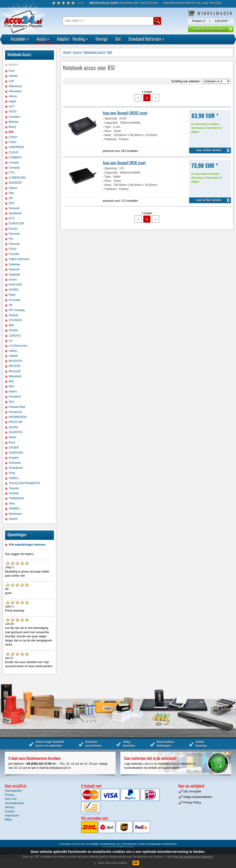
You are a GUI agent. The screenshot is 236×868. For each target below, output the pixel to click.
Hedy (12, 295)
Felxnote (14, 234)
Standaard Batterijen (146, 39)
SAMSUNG (16, 453)
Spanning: (111, 118)
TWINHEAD (16, 498)
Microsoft (15, 371)
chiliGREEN (16, 147)
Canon (13, 137)
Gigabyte (14, 274)
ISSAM (13, 330)
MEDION (14, 366)
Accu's (43, 39)
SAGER (14, 448)
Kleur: (108, 131)
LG (11, 341)
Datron (13, 188)
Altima (13, 96)
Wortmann (15, 514)
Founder (14, 254)
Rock (12, 443)
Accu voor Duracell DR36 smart (124, 163)
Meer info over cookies (113, 863)
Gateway (14, 264)
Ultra (12, 503)
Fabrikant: (111, 139)
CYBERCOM (17, 178)
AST (11, 106)
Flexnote (14, 244)
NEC (12, 386)
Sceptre (14, 458)
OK (136, 863)
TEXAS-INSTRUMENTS (24, 483)
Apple (12, 101)
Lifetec (13, 351)
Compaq (14, 168)
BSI (11, 132)
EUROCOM (16, 223)
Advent (13, 76)
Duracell (14, 208)
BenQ (12, 127)
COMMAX (15, 157)
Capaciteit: (111, 123)
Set (118, 39)
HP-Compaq (17, 310)
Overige (102, 39)
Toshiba (14, 493)
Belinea (13, 122)
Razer (13, 437)
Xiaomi (13, 519)
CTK (12, 173)
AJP (11, 81)
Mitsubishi (15, 376)
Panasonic (15, 412)
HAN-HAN (15, 285)
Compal (14, 163)
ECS (12, 218)
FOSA (13, 249)
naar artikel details (209, 150)
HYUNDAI (15, 320)
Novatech (15, 397)
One (11, 402)
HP (11, 305)
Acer (12, 71)
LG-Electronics (18, 346)
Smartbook (16, 468)
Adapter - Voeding (72, 39)
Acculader (20, 39)
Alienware (15, 91)
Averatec (14, 117)
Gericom (14, 269)
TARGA (13, 478)
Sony (12, 473)
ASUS (13, 111)
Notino (13, 392)
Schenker (15, 463)
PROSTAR (16, 422)
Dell (11, 193)
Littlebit (13, 356)
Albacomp (15, 86)
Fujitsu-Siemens (19, 259)
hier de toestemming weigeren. (194, 857)
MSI (11, 381)
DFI (11, 198)
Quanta (13, 427)
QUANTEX (16, 432)
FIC (11, 239)
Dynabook (15, 213)
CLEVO (14, 152)
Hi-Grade (15, 300)
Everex (13, 229)
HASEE (14, 290)
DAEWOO (15, 183)
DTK (12, 203)
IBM (11, 325)
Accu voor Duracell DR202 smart (125, 113)
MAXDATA (15, 361)
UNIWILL (15, 509)
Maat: (108, 135)
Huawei (13, 315)
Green (13, 280)
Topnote (14, 488)
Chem (13, 142)
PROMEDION (18, 417)
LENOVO (15, 336)
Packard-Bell (17, 407)
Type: (108, 127)
